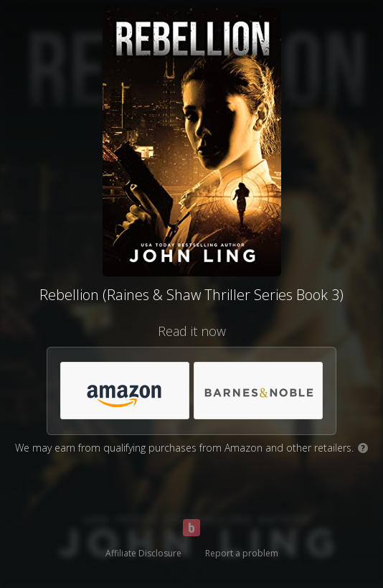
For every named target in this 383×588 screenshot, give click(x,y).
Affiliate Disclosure (143, 553)
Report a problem (242, 553)
